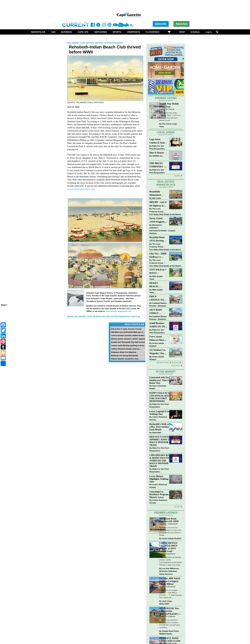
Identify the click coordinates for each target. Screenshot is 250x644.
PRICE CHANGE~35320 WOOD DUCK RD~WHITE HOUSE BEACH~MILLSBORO (158, 298)
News (176, 362)
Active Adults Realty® (157, 345)
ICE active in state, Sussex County (126, 329)
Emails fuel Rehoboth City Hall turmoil (128, 342)
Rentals (176, 366)
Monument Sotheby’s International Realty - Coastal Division (162, 229)
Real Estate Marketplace (166, 183)
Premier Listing (166, 98)
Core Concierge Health (158, 387)
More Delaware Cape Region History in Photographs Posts (102, 317)
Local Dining (166, 132)
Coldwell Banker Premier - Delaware (158, 304)
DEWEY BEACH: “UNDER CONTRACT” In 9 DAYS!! (158, 285)
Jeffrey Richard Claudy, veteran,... (126, 349)
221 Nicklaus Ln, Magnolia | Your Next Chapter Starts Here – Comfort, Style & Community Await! (158, 352)
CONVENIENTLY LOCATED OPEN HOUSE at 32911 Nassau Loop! (168, 547)
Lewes (162, 109)
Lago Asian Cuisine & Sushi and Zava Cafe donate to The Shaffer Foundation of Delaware (157, 141)
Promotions (163, 362)
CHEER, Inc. (158, 156)
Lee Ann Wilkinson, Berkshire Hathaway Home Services (169, 571)
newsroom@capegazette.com (81, 189)
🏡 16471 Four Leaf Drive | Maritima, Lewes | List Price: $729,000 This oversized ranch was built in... (169, 624)
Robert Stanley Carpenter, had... (125, 359)
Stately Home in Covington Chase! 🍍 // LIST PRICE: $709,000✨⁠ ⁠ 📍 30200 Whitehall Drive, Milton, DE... (171, 594)
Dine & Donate (157, 153)
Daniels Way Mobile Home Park (169, 105)
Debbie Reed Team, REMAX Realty (169, 632)
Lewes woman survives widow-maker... (128, 335)
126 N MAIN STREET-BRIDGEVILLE (157, 312)
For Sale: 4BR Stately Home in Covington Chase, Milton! (170, 581)
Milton (162, 587)
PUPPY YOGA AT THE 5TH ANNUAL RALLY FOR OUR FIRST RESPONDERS (161, 397)
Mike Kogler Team (156, 278)
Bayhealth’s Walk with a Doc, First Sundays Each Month (160, 427)
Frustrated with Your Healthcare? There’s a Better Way (160, 380)
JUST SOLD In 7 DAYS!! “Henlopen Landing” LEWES (158, 272)
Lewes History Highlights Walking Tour (159, 479)
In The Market (166, 372)
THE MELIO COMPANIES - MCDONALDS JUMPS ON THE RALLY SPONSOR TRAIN (158, 165)
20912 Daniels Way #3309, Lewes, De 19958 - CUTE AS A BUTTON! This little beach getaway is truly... (170, 117)
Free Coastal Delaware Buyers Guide (158, 339)
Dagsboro (163, 524)
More (177, 176)
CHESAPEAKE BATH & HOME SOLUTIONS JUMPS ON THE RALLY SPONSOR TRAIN (161, 461)
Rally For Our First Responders (157, 147)
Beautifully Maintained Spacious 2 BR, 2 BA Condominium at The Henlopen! (158, 194)
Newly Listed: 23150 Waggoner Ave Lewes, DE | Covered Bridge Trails (158, 220)
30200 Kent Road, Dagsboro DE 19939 (169, 520)
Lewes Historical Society (158, 418)
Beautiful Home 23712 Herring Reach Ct (157, 239)
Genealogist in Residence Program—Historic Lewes (160, 494)
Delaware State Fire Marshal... (124, 352)
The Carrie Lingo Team (168, 125)
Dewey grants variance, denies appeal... (129, 339)
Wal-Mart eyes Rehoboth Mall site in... (128, 332)
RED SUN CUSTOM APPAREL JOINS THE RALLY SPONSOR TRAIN (161, 441)
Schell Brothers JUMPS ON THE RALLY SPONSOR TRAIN (158, 325)
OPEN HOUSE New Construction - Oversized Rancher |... (170, 611)
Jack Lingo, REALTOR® (166, 602)
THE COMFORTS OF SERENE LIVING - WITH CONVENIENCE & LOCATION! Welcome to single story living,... (171, 561)
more (177, 507)
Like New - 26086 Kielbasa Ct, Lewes (158, 256)
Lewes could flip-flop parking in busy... (128, 345)
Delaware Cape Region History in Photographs (95, 43)
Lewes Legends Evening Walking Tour (161, 413)
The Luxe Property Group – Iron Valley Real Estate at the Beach (165, 211)
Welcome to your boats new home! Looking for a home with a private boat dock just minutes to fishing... (170, 531)
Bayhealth (157, 432)
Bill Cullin (157, 198)
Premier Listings (166, 513)
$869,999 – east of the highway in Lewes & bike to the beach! (158, 204)
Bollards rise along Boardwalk (125, 355)
